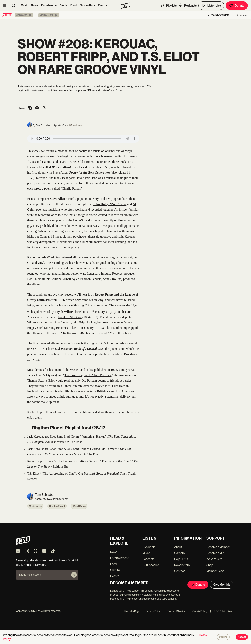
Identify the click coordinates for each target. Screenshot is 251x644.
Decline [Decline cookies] (223, 637)
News (35, 5)
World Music (79, 506)
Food (73, 5)
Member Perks (215, 571)
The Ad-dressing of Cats (59, 474)
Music (24, 5)
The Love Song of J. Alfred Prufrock (88, 375)
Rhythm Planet (57, 506)
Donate (237, 6)
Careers (179, 553)
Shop (210, 565)
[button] (24, 15)
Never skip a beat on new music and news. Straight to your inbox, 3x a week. (47, 562)
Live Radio (149, 547)
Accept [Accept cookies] (242, 637)
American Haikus (94, 436)
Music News (35, 506)
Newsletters (87, 5)
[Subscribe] (74, 575)
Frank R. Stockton (70, 317)
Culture (115, 570)
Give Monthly (222, 585)
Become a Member (218, 547)
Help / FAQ (181, 559)
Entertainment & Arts (54, 5)
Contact (180, 571)
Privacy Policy (151, 611)
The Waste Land (75, 370)
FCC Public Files (221, 611)
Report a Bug (131, 611)
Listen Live (211, 6)
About (178, 547)
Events (102, 5)
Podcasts (188, 5)
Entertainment (119, 558)
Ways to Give (214, 559)
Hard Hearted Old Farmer (99, 449)
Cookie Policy (198, 611)
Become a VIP (215, 553)
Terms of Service (175, 611)
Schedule (241, 15)
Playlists (169, 5)
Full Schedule (151, 565)
